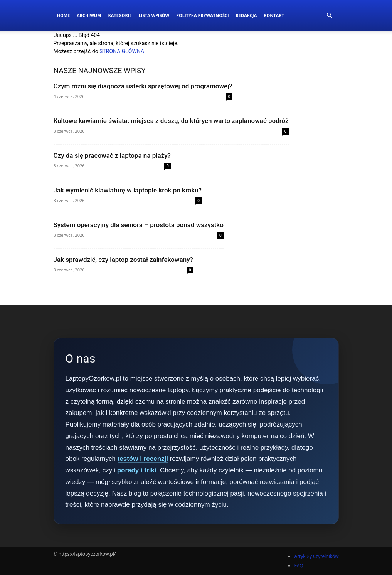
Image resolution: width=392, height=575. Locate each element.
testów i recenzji (143, 459)
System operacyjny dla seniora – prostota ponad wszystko (139, 225)
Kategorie (120, 15)
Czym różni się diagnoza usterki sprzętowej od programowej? (143, 86)
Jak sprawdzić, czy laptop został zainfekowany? (123, 260)
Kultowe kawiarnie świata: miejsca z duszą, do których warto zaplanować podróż (171, 121)
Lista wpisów (154, 15)
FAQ (299, 566)
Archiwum (89, 15)
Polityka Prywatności (203, 15)
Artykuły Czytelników (316, 556)
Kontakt (274, 15)
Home (64, 15)
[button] (330, 16)
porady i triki (137, 470)
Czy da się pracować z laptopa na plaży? (112, 155)
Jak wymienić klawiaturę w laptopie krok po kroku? (128, 190)
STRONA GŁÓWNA (122, 51)
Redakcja (246, 15)
